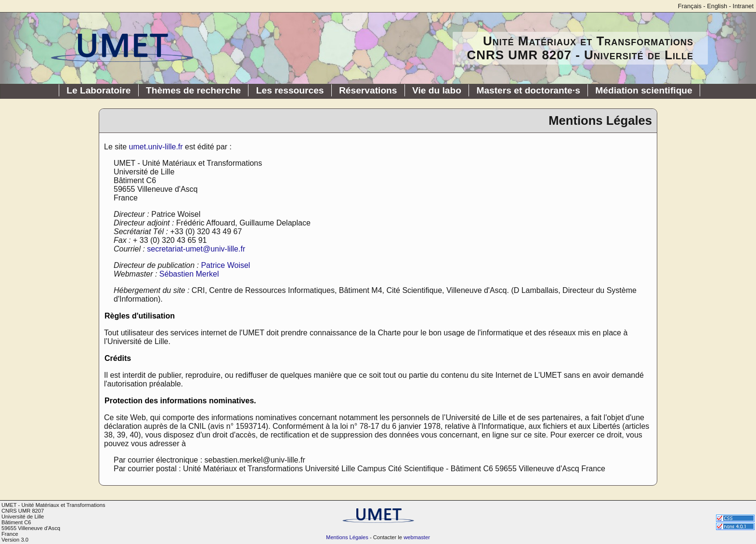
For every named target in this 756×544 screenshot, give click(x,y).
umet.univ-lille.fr (156, 147)
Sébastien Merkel (189, 274)
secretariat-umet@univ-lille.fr (196, 249)
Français (690, 6)
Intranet (743, 6)
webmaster (417, 537)
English (717, 6)
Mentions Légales (347, 537)
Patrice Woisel (225, 265)
